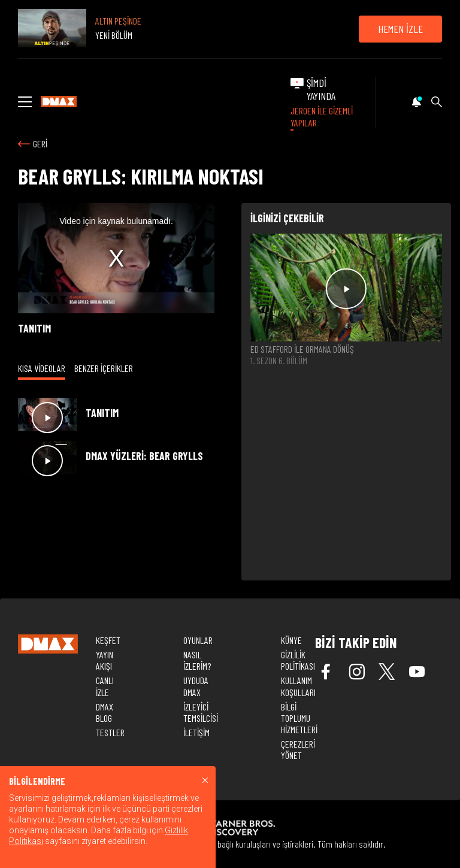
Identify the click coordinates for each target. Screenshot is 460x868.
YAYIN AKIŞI (105, 660)
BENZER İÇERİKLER (104, 368)
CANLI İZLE (105, 686)
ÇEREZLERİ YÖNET (298, 749)
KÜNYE (291, 640)
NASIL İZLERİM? (197, 660)
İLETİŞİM (196, 732)
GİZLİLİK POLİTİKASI (298, 660)
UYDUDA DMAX (196, 686)
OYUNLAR (198, 640)
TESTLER (110, 732)
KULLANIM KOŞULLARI (298, 686)
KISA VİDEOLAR (42, 368)
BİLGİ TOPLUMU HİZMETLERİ (299, 718)
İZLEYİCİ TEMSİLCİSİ (201, 712)
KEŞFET (108, 640)
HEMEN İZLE (400, 29)
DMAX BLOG (105, 712)
